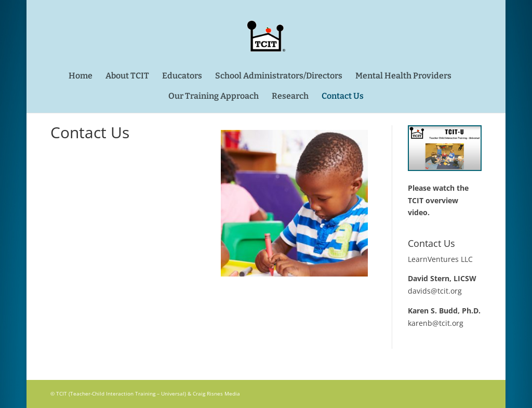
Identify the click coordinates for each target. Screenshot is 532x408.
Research (290, 97)
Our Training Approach (214, 97)
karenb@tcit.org (436, 323)
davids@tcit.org (435, 291)
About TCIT (127, 76)
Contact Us (343, 97)
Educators (182, 76)
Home (81, 76)
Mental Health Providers (403, 76)
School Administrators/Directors (279, 76)
